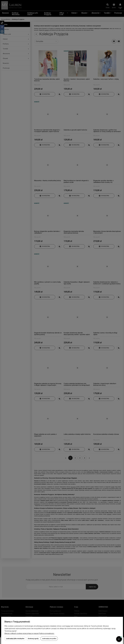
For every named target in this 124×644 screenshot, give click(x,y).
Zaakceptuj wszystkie (49, 639)
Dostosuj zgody (33, 639)
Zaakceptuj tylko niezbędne (15, 639)
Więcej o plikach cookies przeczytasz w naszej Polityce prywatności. (29, 633)
